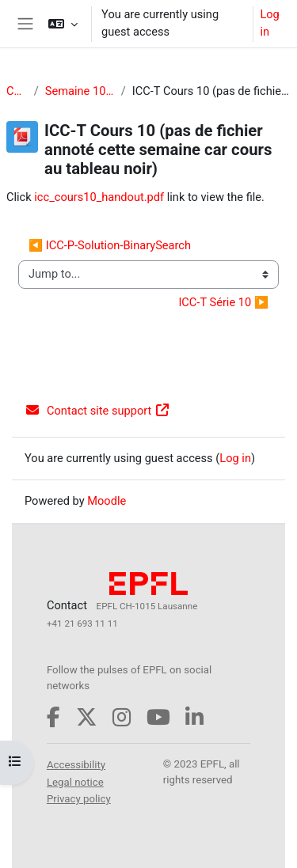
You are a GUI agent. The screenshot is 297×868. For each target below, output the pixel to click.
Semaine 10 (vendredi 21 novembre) (80, 91)
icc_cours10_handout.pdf (99, 197)
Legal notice (75, 782)
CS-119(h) (17, 91)
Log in (269, 23)
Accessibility (76, 765)
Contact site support (97, 411)
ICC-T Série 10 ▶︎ (223, 302)
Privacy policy (79, 799)
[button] (63, 24)
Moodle (107, 501)
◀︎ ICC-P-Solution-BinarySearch (110, 245)
